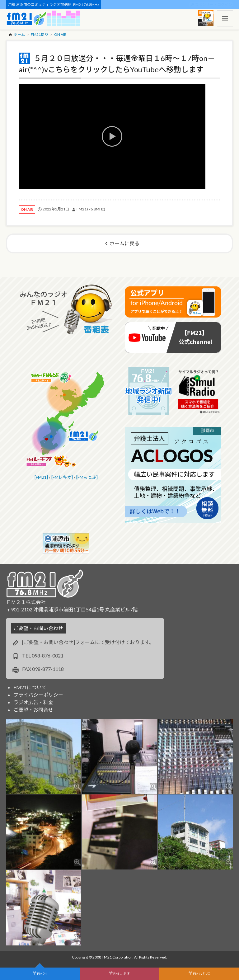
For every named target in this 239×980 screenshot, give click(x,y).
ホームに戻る (124, 243)
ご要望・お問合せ (33, 710)
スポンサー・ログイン (213, 5)
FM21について (30, 687)
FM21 (42, 974)
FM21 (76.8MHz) (91, 209)
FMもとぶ (201, 974)
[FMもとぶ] (87, 477)
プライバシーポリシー (38, 695)
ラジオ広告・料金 (33, 702)
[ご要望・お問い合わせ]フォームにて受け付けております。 (88, 642)
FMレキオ (122, 974)
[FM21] (41, 477)
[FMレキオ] (62, 477)
